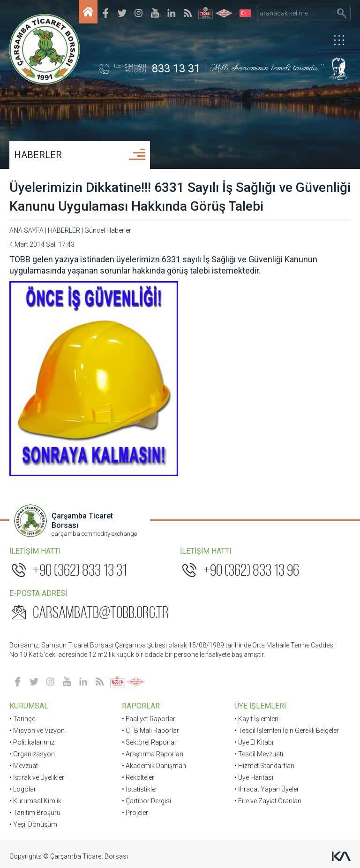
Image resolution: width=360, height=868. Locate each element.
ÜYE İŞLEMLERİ (260, 706)
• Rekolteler (138, 777)
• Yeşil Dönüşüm (33, 824)
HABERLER (38, 155)
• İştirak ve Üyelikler (37, 777)
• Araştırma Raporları (153, 754)
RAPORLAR (141, 706)
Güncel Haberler (108, 230)
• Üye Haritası (254, 777)
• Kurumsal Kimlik (35, 801)
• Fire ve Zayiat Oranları (268, 801)
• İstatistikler (140, 789)
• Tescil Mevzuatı (259, 754)
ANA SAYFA (26, 230)
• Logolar (23, 789)
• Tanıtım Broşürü (35, 813)
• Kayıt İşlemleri (256, 719)
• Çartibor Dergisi (146, 801)
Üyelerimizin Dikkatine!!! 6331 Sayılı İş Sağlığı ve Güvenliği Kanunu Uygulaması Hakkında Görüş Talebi (180, 197)
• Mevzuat (24, 766)
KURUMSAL (29, 706)
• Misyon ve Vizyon (37, 731)
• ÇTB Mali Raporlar (150, 731)
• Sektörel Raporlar (149, 742)
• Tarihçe (22, 719)
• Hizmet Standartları (264, 766)
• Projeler (135, 813)
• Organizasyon (32, 754)
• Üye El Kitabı (254, 742)
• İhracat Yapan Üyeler (267, 789)
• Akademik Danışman (154, 766)
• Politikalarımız (32, 742)
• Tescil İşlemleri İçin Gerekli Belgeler (287, 731)
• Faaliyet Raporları (149, 719)
